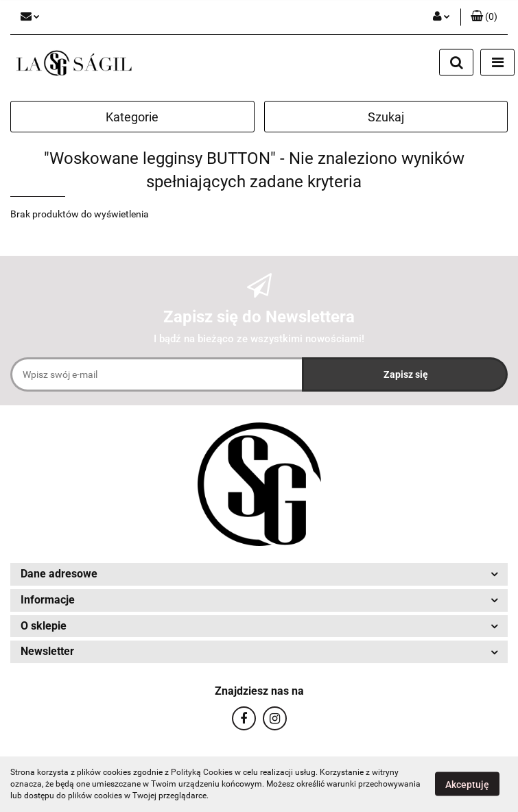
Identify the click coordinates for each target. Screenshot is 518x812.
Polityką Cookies (202, 772)
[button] (484, 17)
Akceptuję (467, 785)
